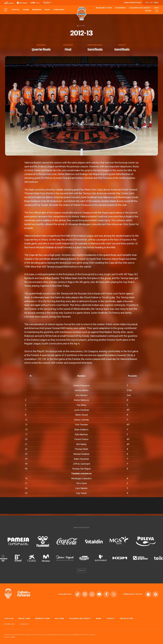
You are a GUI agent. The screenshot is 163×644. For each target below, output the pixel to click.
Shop (47, 10)
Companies (59, 10)
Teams (26, 10)
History (81, 26)
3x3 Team (59, 618)
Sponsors (9, 623)
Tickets (15, 10)
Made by (10, 636)
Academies (120, 8)
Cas (147, 3)
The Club (9, 618)
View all (81, 570)
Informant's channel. (88, 634)
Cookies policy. (52, 634)
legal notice (31, 634)
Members (37, 10)
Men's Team (24, 618)
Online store (126, 618)
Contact (24, 623)
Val (151, 3)
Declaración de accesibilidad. (69, 634)
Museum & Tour (104, 8)
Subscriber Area (133, 3)
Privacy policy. (41, 634)
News (99, 618)
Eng (156, 3)
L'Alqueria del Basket (140, 8)
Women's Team (42, 618)
